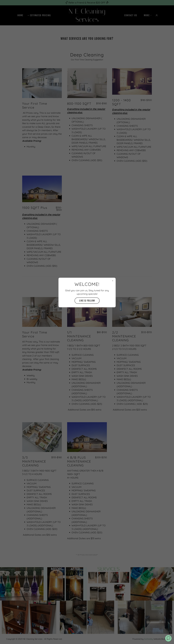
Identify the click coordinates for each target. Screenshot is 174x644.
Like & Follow (87, 301)
